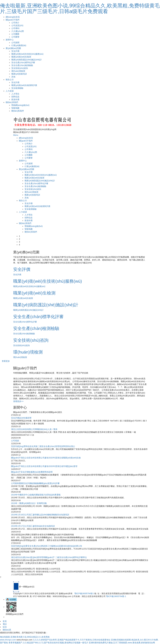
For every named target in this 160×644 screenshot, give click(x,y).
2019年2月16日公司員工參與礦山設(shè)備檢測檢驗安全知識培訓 (40, 515)
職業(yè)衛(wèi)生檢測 (21, 57)
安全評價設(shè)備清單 (21, 418)
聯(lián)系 (7, 630)
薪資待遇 (15, 99)
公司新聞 (15, 43)
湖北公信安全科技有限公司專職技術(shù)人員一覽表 (34, 429)
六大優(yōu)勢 (18, 31)
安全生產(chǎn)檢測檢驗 (22, 65)
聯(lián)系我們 (12, 102)
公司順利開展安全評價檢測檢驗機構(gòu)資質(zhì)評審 (35, 483)
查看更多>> (18, 401)
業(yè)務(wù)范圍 (13, 48)
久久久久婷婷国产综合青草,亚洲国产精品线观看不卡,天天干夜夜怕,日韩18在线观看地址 (72, 640)
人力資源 (10, 91)
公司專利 (15, 28)
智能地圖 (15, 108)
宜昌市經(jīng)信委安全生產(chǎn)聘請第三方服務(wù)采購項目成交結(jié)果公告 (47, 546)
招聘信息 (15, 97)
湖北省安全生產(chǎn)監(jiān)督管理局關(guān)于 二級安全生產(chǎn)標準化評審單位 (49, 557)
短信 (5, 627)
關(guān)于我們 (13, 20)
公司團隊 (15, 34)
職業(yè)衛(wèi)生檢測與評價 (24, 85)
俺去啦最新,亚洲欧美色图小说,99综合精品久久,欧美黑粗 (25, 637)
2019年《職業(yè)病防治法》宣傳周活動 (29, 503)
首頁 (5, 621)
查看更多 (6, 361)
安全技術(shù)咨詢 (20, 68)
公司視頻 (15, 441)
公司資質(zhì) (17, 25)
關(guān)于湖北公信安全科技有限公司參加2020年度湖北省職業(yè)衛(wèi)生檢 (46, 458)
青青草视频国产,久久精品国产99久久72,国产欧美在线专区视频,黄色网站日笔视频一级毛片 (48, 643)
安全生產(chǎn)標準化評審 (23, 62)
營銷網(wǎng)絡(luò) (20, 105)
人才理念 (15, 94)
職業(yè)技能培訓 (19, 74)
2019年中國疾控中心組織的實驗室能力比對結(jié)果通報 (36, 495)
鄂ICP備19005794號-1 (84, 593)
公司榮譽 (15, 37)
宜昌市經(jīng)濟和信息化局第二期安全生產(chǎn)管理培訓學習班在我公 (43, 446)
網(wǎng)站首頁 (13, 17)
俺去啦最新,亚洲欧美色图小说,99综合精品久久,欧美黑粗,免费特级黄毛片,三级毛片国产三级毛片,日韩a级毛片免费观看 (80, 8)
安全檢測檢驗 (17, 88)
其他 (13, 77)
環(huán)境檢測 (18, 71)
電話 (5, 624)
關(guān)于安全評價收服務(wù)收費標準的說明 (32, 472)
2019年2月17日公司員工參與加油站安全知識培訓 (33, 526)
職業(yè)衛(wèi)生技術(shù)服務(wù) (27, 54)
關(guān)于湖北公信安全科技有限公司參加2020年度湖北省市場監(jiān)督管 (44, 466)
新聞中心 (10, 40)
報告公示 (10, 80)
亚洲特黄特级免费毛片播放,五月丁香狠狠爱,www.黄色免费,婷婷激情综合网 (122, 643)
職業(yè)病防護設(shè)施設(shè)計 (27, 60)
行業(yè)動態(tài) (19, 45)
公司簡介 (15, 23)
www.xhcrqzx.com (8, 640)
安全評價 (15, 51)
